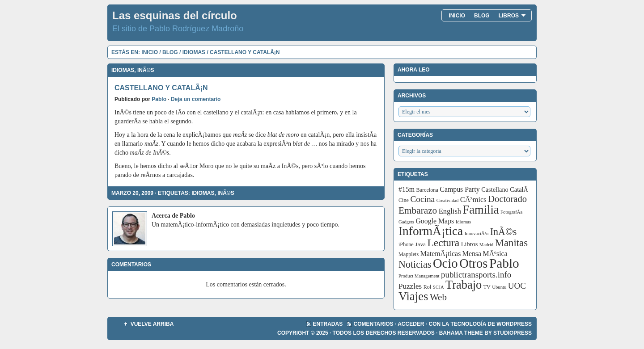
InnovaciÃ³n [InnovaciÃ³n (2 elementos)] (477, 233)
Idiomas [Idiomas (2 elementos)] (463, 222)
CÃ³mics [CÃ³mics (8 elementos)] (473, 200)
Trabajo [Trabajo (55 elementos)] (464, 285)
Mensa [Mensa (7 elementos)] (472, 254)
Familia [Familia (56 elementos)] (481, 210)
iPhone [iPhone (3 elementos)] (406, 244)
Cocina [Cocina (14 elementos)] (422, 199)
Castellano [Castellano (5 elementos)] (495, 189)
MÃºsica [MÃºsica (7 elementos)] (495, 254)
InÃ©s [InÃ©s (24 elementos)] (504, 232)
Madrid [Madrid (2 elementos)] (486, 245)
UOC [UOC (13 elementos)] (517, 286)
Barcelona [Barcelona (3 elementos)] (427, 190)
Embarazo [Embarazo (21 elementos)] (418, 210)
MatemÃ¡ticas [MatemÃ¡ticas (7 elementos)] (441, 254)
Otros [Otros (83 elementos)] (473, 263)
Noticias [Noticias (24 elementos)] (415, 264)
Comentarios (374, 324)
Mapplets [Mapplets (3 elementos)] (409, 254)
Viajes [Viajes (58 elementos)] (413, 296)
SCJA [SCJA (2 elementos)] (439, 287)
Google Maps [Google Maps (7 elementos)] (435, 221)
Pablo (159, 99)
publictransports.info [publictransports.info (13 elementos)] (476, 275)
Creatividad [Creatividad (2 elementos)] (448, 200)
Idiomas (194, 52)
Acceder (411, 324)
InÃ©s (146, 70)
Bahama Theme (461, 333)
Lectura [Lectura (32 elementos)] (444, 243)
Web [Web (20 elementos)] (438, 297)
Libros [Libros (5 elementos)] (470, 244)
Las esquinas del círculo (175, 15)
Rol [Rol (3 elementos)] (428, 287)
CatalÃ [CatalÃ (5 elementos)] (520, 189)
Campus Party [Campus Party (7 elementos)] (460, 189)
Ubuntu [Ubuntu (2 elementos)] (499, 287)
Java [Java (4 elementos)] (420, 244)
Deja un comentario (196, 99)
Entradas (328, 324)
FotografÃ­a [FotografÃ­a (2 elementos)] (511, 212)
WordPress (514, 324)
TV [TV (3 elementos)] (487, 287)
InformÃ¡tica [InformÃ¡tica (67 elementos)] (431, 231)
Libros (512, 16)
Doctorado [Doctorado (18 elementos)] (507, 199)
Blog (482, 16)
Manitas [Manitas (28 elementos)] (511, 243)
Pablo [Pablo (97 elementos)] (504, 263)
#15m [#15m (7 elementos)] (407, 189)
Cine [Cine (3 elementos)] (404, 200)
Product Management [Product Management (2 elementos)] (419, 276)
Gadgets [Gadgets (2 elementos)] (406, 222)
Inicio (457, 16)
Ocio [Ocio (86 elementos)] (445, 263)
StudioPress (513, 333)
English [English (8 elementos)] (450, 211)
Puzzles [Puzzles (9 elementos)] (410, 286)
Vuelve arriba (152, 324)
